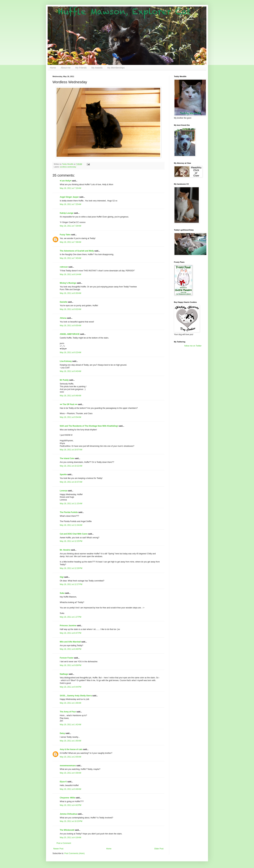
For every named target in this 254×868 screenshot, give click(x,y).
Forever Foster (67, 658)
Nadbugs (64, 674)
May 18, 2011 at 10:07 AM (71, 450)
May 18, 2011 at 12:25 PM (71, 541)
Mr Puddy (64, 380)
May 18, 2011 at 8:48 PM (70, 649)
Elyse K (63, 782)
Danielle (63, 302)
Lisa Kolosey (66, 361)
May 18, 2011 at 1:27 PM (70, 617)
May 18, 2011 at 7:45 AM (70, 258)
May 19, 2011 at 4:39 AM (70, 773)
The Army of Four (68, 712)
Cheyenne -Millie (67, 798)
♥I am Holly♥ (66, 181)
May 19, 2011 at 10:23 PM (71, 821)
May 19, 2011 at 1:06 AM (70, 703)
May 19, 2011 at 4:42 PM (70, 805)
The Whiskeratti (67, 830)
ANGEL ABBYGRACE (70, 334)
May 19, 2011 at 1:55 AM (70, 741)
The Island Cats (67, 458)
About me (66, 68)
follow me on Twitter (193, 346)
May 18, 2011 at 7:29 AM (70, 226)
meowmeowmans (68, 766)
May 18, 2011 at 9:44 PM (70, 687)
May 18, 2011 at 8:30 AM (70, 293)
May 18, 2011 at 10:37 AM (71, 482)
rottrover (64, 267)
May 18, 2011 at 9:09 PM (70, 665)
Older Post (159, 849)
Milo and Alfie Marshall (70, 642)
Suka (62, 593)
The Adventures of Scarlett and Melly (77, 251)
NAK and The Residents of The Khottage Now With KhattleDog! (89, 426)
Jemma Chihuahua (68, 814)
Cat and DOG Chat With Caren (74, 534)
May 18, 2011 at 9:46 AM (70, 396)
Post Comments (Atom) (74, 853)
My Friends (81, 68)
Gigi (62, 577)
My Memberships (116, 68)
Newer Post (58, 849)
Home (53, 68)
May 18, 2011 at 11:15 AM (71, 504)
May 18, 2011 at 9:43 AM (70, 371)
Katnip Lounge (67, 213)
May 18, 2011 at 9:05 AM (70, 326)
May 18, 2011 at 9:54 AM (70, 417)
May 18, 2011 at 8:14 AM (70, 274)
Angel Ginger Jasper (69, 197)
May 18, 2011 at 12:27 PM (71, 584)
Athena (63, 318)
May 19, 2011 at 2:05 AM (70, 757)
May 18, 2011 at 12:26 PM (71, 568)
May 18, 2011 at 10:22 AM (71, 466)
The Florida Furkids (69, 512)
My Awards (97, 68)
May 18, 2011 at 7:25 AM (70, 204)
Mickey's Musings (68, 283)
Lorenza (63, 491)
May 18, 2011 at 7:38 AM (70, 242)
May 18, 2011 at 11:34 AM (71, 525)
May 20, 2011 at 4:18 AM (70, 837)
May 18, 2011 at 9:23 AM (70, 352)
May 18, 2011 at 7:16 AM (70, 188)
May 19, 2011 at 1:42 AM (70, 725)
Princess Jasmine (68, 626)
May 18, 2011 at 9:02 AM (70, 309)
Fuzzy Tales (65, 235)
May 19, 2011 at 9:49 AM (70, 789)
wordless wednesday (68, 167)
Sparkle (63, 474)
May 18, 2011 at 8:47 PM (70, 633)
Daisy (62, 733)
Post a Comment (64, 843)
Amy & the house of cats (71, 749)
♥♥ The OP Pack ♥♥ (69, 404)
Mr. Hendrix (65, 550)
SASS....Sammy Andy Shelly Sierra (76, 696)
